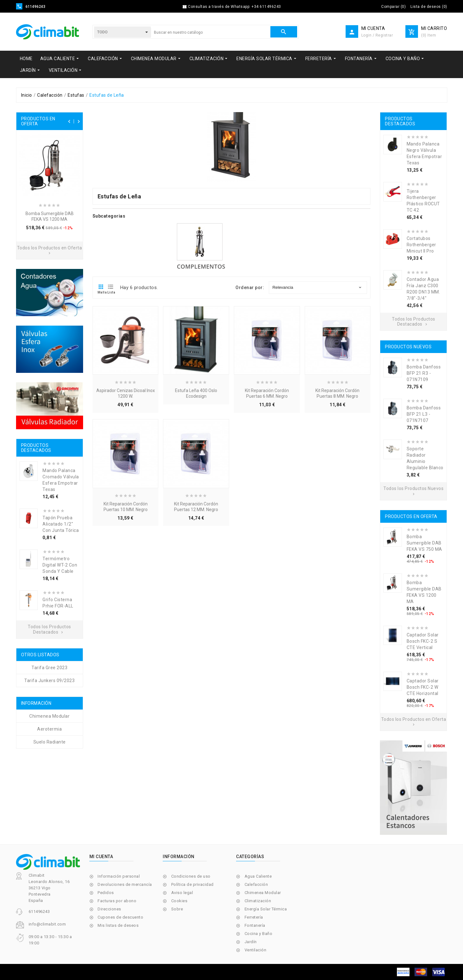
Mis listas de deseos (118, 925)
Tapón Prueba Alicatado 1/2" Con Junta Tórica (61, 524)
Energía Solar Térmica (266, 909)
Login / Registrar (377, 35)
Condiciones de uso (191, 876)
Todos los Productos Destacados (49, 629)
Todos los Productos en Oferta (50, 250)
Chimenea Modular (263, 893)
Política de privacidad (192, 884)
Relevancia (317, 287)
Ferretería (254, 917)
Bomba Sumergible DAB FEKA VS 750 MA (424, 543)
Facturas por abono (117, 901)
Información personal (119, 876)
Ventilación (256, 950)
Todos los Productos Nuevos (413, 491)
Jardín (251, 942)
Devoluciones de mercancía (125, 884)
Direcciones (109, 909)
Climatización (258, 901)
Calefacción (256, 884)
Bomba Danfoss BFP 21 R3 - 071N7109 (424, 373)
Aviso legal (182, 893)
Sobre (177, 909)
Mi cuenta (101, 857)
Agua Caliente (258, 876)
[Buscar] (211, 32)
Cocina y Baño (259, 934)
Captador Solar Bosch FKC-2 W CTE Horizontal (423, 687)
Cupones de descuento (120, 917)
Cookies (179, 901)
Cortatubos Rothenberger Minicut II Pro (421, 245)
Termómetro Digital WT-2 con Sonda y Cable (60, 565)
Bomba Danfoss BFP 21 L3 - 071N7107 (424, 414)
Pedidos (106, 893)
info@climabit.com (47, 924)
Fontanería (255, 925)
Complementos (201, 266)
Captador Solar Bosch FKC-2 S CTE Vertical (423, 641)
